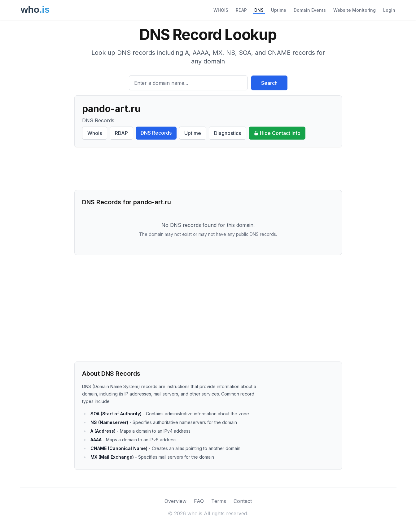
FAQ (199, 501)
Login (389, 10)
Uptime (279, 10)
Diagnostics (228, 133)
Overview (175, 501)
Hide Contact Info (277, 133)
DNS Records (156, 133)
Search (269, 83)
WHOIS (221, 10)
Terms (219, 501)
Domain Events (310, 10)
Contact (243, 501)
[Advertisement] (208, 169)
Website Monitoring (355, 10)
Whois (95, 133)
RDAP (241, 10)
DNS (259, 10)
